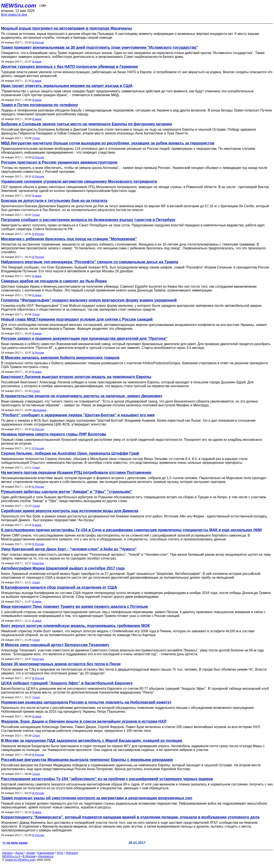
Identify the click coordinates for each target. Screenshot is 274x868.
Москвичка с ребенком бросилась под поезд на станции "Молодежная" (69, 239)
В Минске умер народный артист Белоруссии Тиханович (55, 645)
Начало (7, 853)
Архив (31, 853)
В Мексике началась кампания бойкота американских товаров (60, 358)
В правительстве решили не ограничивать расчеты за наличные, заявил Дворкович (82, 396)
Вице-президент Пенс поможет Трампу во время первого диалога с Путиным (74, 607)
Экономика (39, 410)
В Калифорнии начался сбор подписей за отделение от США (59, 587)
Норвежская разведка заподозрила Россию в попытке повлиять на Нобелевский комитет (86, 702)
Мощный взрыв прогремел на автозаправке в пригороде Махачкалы (67, 28)
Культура (38, 563)
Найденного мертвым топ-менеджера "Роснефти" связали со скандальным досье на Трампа (90, 262)
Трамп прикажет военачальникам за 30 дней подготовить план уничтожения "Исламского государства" (100, 47)
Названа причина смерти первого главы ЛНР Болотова (54, 434)
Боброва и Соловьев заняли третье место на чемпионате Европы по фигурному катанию (87, 124)
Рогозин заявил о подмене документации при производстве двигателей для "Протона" (84, 338)
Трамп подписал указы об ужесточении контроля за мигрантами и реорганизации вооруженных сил (97, 798)
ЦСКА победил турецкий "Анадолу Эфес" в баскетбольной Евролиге (67, 683)
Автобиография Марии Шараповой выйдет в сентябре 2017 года (63, 568)
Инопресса (46, 856)
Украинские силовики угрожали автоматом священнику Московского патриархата (79, 181)
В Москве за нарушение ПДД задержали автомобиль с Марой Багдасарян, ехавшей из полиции (92, 741)
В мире (37, 62)
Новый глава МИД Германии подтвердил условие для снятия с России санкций (77, 319)
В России (38, 42)
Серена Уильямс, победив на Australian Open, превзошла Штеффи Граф (70, 453)
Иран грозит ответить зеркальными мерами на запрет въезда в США (67, 86)
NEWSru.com (19, 6)
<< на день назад (15, 843)
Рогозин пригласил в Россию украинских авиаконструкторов (59, 162)
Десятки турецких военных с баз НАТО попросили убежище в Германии (70, 67)
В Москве (29, 856)
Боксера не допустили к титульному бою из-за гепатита (54, 201)
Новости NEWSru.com (20, 860)
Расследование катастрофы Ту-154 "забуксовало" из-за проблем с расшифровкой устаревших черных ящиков (107, 779)
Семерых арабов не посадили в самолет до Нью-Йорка (54, 281)
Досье (19, 853)
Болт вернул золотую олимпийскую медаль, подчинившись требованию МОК (75, 626)
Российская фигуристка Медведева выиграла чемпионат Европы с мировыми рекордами (87, 760)
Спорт (36, 138)
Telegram (72, 853)
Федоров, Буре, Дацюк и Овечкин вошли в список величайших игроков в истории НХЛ (84, 721)
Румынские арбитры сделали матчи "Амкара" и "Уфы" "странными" (67, 492)
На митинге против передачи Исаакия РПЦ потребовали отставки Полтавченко (76, 473)
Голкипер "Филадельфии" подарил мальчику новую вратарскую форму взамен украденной (89, 300)
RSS (60, 853)
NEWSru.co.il (11, 856)
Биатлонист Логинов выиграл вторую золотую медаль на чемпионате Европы (76, 377)
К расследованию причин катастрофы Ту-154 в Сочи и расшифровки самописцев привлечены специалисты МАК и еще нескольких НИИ (131, 530)
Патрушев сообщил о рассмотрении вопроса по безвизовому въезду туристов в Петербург (88, 220)
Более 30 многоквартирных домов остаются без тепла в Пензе (61, 664)
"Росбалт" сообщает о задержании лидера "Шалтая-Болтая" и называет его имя (78, 415)
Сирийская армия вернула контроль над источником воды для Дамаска (70, 511)
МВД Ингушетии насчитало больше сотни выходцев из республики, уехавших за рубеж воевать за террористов (108, 143)
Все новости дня (14, 15)
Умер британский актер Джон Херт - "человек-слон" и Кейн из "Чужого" (69, 549)
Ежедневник (46, 853)
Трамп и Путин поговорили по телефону (39, 105)
